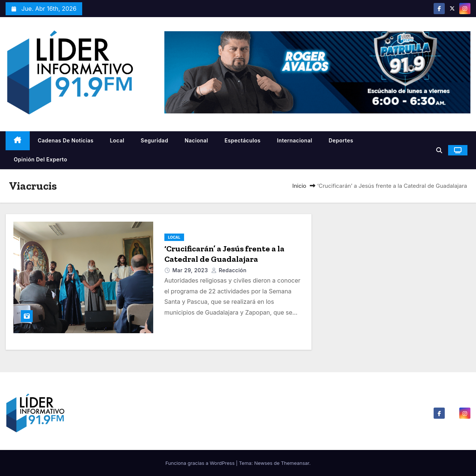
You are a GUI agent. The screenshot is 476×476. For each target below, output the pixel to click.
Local (117, 140)
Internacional (295, 140)
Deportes (341, 140)
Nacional (196, 140)
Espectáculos (243, 140)
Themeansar (295, 463)
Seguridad (154, 140)
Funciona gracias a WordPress (201, 463)
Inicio (299, 186)
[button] (439, 150)
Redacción (229, 270)
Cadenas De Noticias (66, 140)
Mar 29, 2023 (191, 270)
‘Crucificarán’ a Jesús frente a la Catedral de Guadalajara (224, 254)
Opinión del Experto (41, 159)
